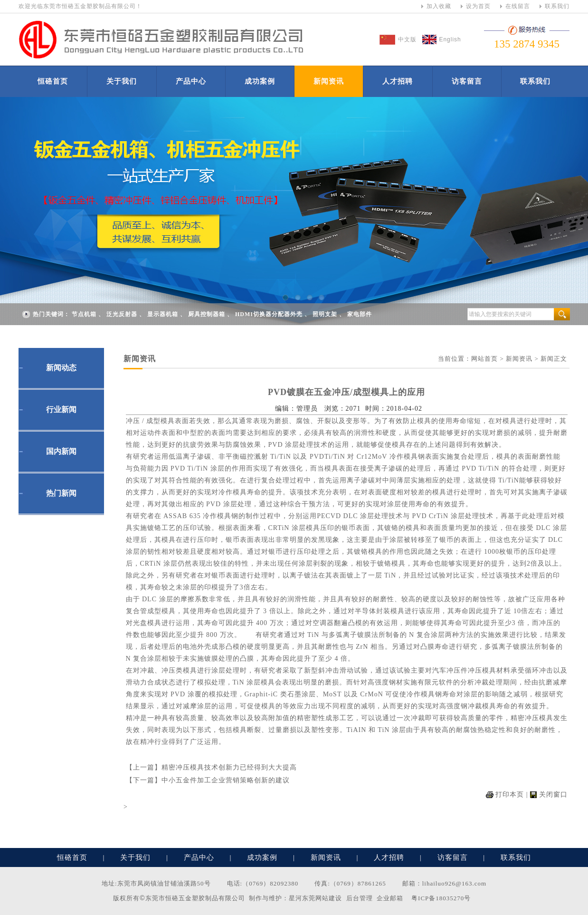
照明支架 (325, 314)
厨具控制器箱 (207, 314)
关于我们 (122, 81)
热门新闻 (61, 493)
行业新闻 (61, 409)
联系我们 (557, 6)
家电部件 (360, 314)
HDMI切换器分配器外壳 (269, 314)
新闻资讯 (329, 81)
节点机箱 (84, 314)
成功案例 (260, 81)
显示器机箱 (163, 314)
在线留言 (518, 6)
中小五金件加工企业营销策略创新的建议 (226, 780)
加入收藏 (439, 6)
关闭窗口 (553, 795)
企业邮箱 (390, 898)
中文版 (407, 39)
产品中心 (191, 81)
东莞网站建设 (322, 898)
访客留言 (467, 81)
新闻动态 (61, 368)
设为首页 (478, 6)
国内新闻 (61, 451)
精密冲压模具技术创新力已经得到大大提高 (229, 767)
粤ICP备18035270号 (441, 898)
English (450, 39)
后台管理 (360, 898)
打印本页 (510, 795)
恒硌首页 (53, 81)
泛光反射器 (122, 314)
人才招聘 (398, 81)
